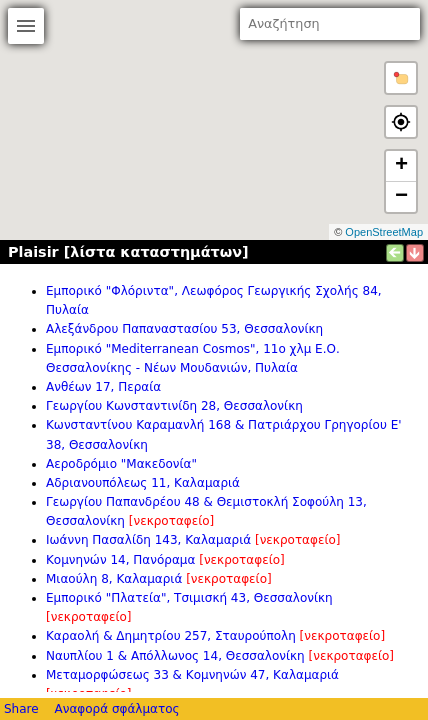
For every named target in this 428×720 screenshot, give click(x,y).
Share (21, 709)
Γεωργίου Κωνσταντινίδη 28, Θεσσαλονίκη (174, 406)
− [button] (401, 197)
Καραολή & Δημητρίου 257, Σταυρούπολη (171, 636)
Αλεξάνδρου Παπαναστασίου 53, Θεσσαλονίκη (184, 329)
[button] (401, 78)
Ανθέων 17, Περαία (103, 387)
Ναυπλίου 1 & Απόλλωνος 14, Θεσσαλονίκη (175, 656)
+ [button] (401, 166)
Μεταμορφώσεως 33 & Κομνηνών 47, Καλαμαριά (192, 675)
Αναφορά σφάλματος (116, 709)
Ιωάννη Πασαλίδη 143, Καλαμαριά (148, 540)
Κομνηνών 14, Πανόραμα (120, 560)
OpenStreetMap (384, 232)
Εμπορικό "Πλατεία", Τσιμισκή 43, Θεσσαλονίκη (189, 598)
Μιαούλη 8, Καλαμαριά (114, 579)
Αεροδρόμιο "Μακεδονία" (121, 464)
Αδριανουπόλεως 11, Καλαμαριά (143, 483)
